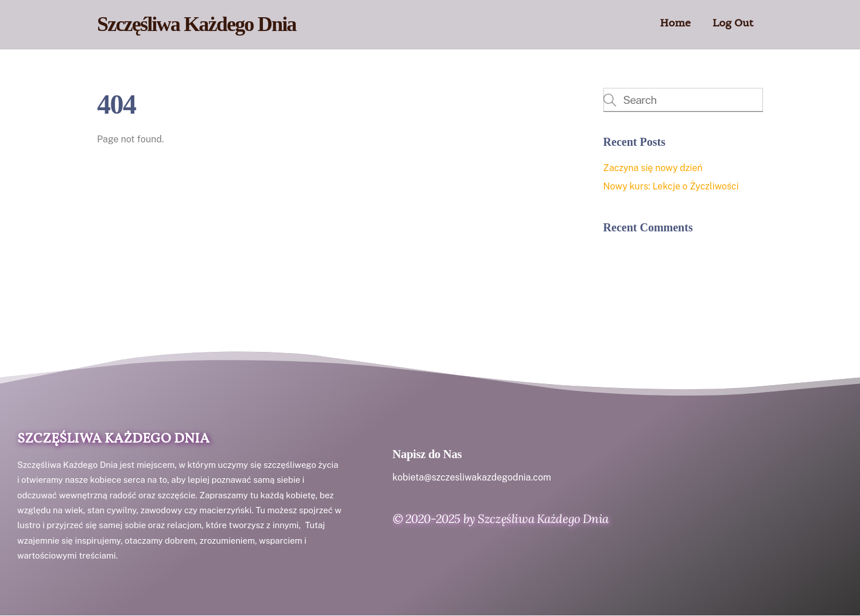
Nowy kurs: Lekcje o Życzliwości (671, 186)
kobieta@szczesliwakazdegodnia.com (472, 477)
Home (675, 23)
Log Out (733, 23)
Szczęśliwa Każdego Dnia (113, 439)
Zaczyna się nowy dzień (653, 168)
